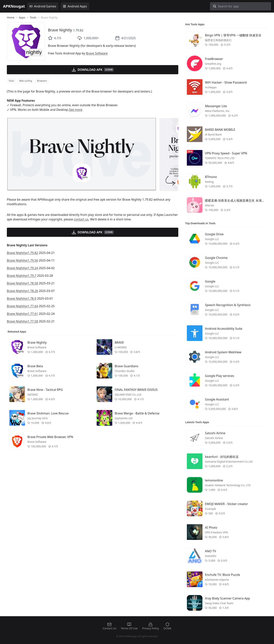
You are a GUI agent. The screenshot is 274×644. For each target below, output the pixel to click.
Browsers (42, 81)
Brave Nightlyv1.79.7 (22, 276)
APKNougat (14, 6)
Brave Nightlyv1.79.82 (22, 253)
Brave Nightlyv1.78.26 (22, 291)
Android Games (43, 6)
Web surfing (25, 81)
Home (11, 17)
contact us (81, 219)
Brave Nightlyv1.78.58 (22, 283)
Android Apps (75, 6)
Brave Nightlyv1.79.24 (22, 268)
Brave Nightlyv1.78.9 (22, 298)
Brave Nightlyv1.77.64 (22, 306)
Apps (22, 17)
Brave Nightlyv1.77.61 (22, 314)
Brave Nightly (60, 30)
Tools (33, 17)
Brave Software (97, 53)
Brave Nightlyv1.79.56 (22, 260)
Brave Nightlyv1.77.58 (22, 321)
